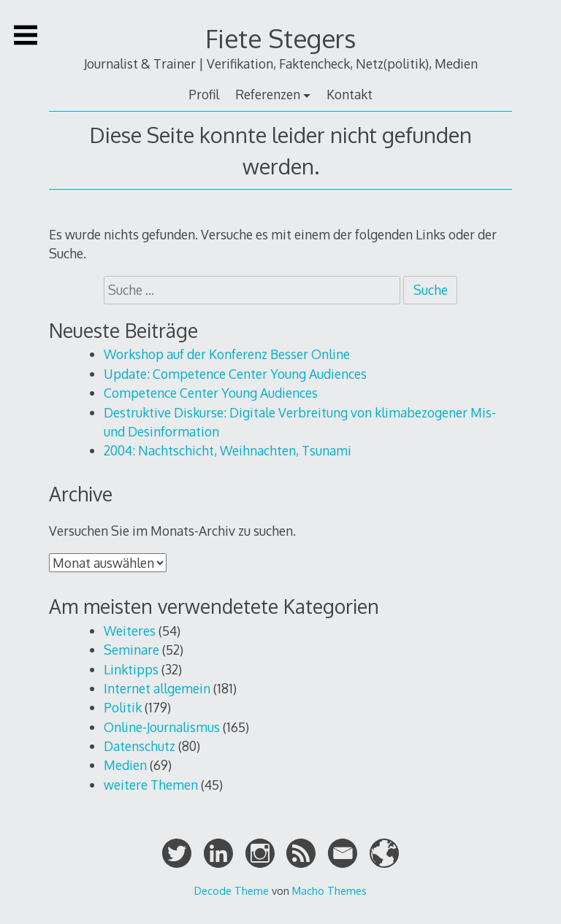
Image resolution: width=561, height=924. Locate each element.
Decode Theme (232, 890)
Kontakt (350, 94)
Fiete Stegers (280, 38)
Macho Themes (329, 890)
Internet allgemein (157, 688)
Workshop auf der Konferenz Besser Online (227, 354)
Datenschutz (140, 746)
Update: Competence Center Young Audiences (235, 374)
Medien (125, 765)
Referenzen (268, 94)
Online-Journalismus (162, 727)
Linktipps (131, 669)
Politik (123, 707)
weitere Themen (151, 785)
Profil (204, 94)
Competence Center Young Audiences (211, 393)
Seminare (131, 650)
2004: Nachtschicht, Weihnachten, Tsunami (228, 450)
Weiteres (130, 631)
